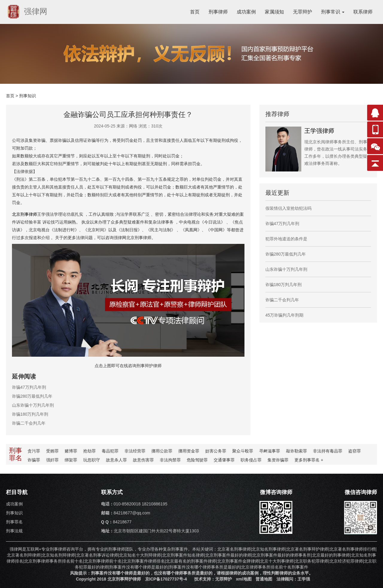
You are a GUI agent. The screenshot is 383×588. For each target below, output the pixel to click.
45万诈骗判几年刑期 (285, 315)
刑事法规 (14, 531)
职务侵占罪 (251, 460)
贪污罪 (34, 451)
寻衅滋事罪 (270, 451)
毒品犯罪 (110, 451)
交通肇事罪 (224, 460)
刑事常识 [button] (333, 12)
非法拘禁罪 (170, 460)
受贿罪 (52, 451)
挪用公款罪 (162, 451)
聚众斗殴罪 (243, 451)
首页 (195, 12)
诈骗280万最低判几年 (32, 396)
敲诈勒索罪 (297, 451)
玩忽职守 (92, 460)
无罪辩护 (303, 12)
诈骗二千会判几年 (29, 423)
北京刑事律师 (25, 214)
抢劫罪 (89, 451)
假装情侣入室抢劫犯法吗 (288, 208)
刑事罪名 (14, 522)
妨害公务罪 (216, 451)
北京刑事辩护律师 (124, 579)
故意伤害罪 (143, 460)
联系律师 (363, 12)
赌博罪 (71, 451)
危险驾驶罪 (197, 460)
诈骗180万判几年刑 (30, 414)
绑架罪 (71, 460)
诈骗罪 (34, 460)
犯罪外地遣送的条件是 (286, 239)
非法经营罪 (135, 451)
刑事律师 (218, 12)
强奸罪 (52, 460)
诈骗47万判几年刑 (29, 387)
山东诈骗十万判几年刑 (33, 405)
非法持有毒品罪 (328, 451)
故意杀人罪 (116, 460)
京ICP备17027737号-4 (166, 579)
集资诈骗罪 (278, 460)
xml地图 (244, 579)
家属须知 (274, 12)
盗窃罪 (355, 451)
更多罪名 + (309, 460)
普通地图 (264, 579)
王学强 (304, 579)
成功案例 (246, 12)
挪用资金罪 (189, 451)
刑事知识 (28, 96)
